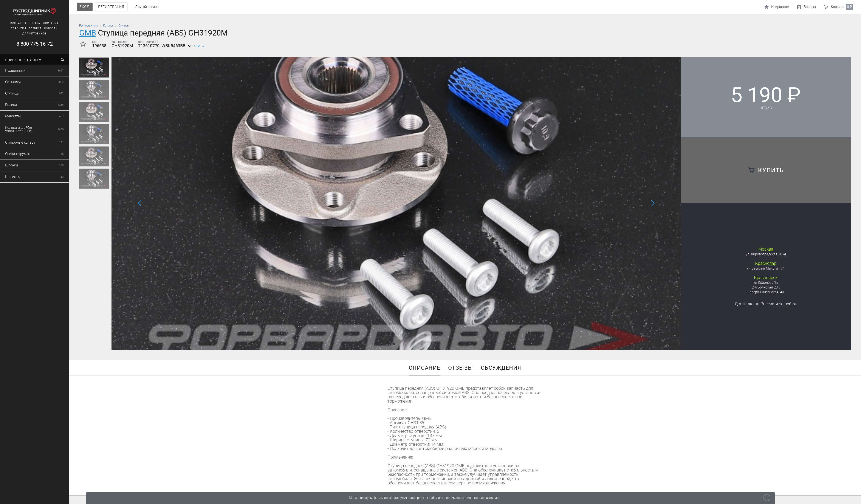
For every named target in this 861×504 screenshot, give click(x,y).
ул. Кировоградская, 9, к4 (766, 254)
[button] (394, 344)
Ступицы (124, 26)
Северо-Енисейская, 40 (766, 292)
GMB (88, 33)
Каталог (108, 26)
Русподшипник (89, 26)
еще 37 (195, 46)
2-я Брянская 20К (766, 287)
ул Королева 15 (766, 283)
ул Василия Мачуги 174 (766, 268)
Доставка (766, 304)
